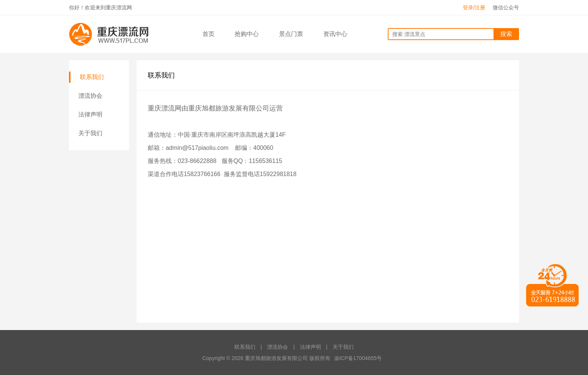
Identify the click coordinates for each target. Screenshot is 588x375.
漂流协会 (90, 96)
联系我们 (92, 77)
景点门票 (291, 34)
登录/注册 (474, 7)
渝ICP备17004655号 (358, 358)
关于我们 (90, 133)
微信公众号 (506, 7)
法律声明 (90, 114)
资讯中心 (335, 34)
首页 (208, 34)
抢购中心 (247, 34)
